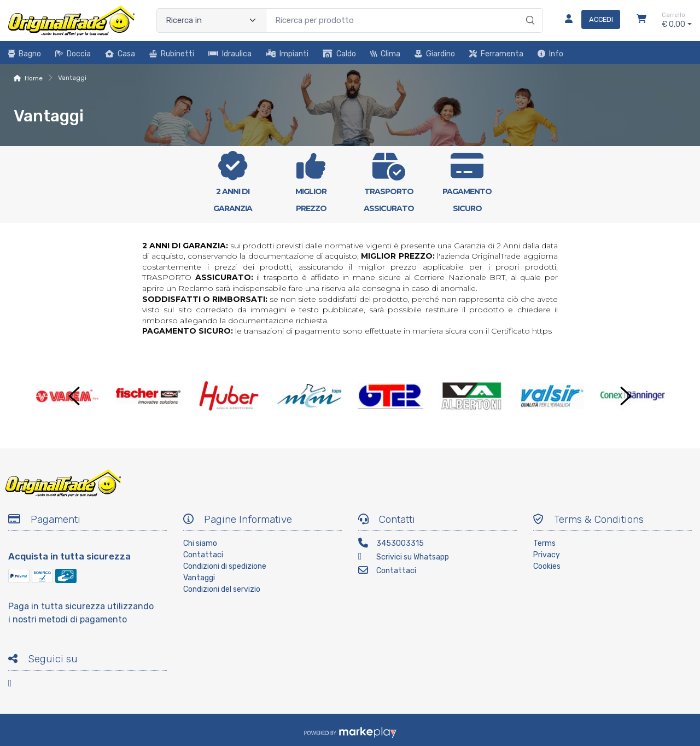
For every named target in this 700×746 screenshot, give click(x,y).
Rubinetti (172, 54)
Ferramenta (496, 54)
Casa (120, 54)
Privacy (547, 555)
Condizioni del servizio (222, 589)
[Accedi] (588, 20)
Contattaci (203, 555)
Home (34, 78)
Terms (544, 543)
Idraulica (230, 54)
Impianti (287, 54)
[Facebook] (16, 685)
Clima (385, 54)
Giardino (435, 54)
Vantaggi (199, 578)
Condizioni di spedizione (225, 566)
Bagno (25, 54)
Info (550, 54)
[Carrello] (641, 20)
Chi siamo (200, 543)
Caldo (339, 54)
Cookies (547, 566)
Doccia (73, 54)
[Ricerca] (529, 9)
